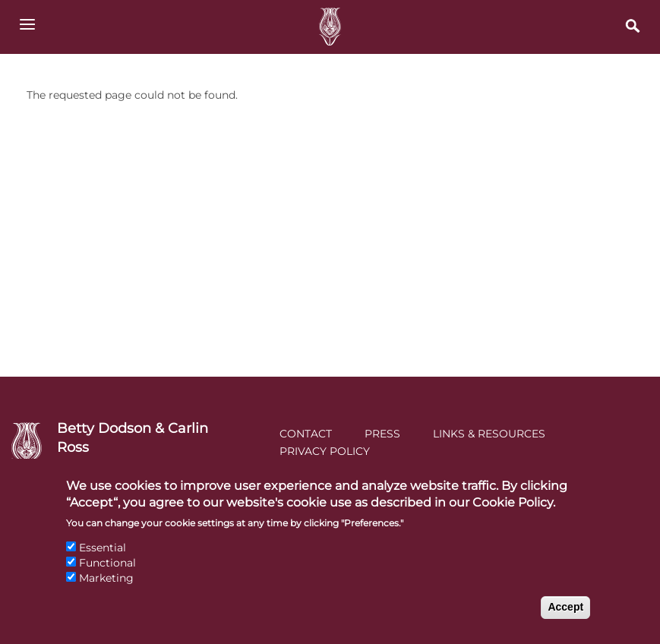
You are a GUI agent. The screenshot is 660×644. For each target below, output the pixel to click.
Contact (306, 434)
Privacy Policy (325, 451)
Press (382, 434)
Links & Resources (489, 434)
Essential (103, 562)
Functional (107, 576)
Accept (565, 621)
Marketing (106, 592)
